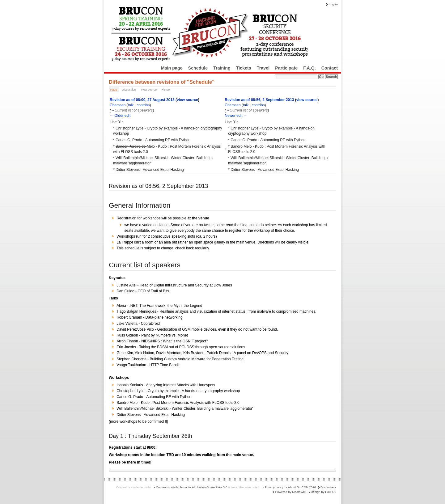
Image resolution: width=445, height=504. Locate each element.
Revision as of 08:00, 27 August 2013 (142, 100)
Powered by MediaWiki (290, 492)
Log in (333, 4)
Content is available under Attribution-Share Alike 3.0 (192, 487)
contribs (143, 105)
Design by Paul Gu (324, 492)
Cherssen (118, 105)
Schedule (198, 68)
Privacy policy (274, 487)
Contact (330, 68)
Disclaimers (328, 487)
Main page (172, 68)
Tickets (244, 68)
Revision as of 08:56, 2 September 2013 (259, 100)
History (166, 89)
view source (187, 100)
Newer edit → (236, 116)
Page (114, 89)
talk (131, 105)
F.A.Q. (309, 68)
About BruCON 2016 (302, 487)
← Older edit (120, 116)
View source (149, 89)
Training (222, 68)
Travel (263, 68)
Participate (286, 68)
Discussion (129, 89)
